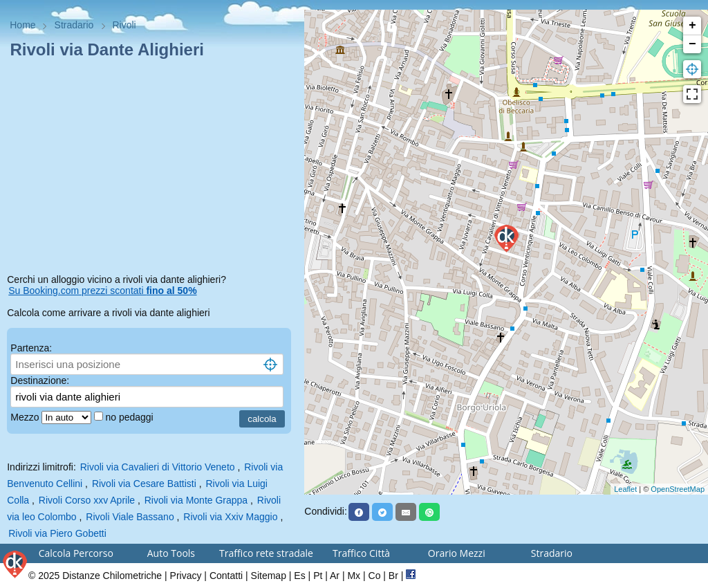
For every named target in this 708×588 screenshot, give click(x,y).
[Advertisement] (152, 169)
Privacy (186, 576)
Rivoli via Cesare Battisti (144, 484)
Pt (318, 576)
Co (375, 576)
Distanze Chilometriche (112, 576)
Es (299, 576)
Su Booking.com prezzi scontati (102, 291)
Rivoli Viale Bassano (130, 517)
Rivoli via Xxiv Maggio (230, 517)
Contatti (226, 576)
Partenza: (31, 348)
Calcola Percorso (76, 553)
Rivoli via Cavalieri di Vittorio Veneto (158, 467)
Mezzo (26, 417)
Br (393, 576)
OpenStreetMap (678, 489)
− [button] (692, 44)
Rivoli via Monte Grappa (196, 500)
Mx (354, 576)
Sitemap (269, 576)
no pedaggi (130, 417)
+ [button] (692, 26)
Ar (335, 576)
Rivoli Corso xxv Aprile (87, 500)
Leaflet (625, 489)
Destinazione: (40, 380)
